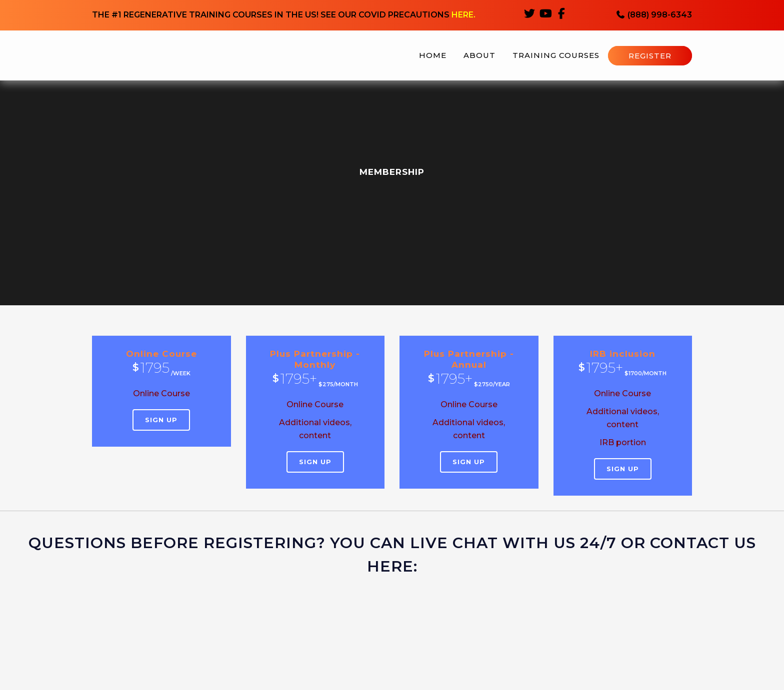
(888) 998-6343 (654, 15)
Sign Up (161, 420)
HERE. (463, 15)
